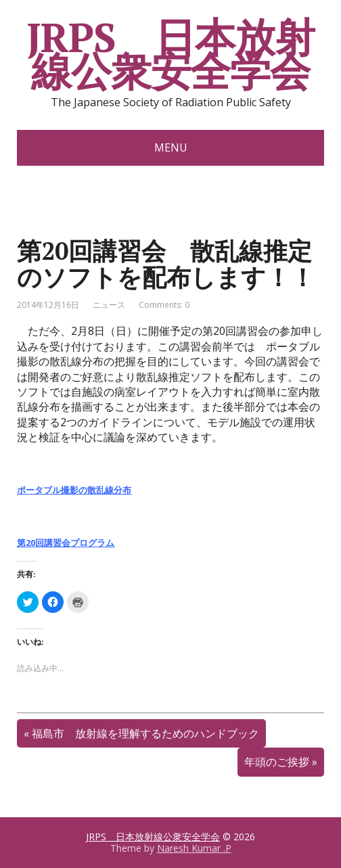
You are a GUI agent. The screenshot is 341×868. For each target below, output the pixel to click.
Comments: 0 (164, 305)
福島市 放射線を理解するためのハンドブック (145, 733)
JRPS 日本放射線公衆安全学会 (170, 54)
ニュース (109, 305)
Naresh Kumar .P (194, 848)
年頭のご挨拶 (277, 762)
